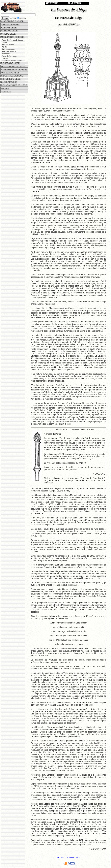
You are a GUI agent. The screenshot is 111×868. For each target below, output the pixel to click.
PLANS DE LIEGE (9, 31)
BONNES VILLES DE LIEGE (14, 85)
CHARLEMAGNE (9, 81)
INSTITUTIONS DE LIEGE (13, 66)
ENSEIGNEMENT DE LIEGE (14, 69)
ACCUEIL (61, 857)
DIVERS (5, 88)
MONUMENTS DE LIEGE (12, 37)
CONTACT (6, 91)
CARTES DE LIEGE (10, 24)
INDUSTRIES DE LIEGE (12, 75)
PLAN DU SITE (73, 857)
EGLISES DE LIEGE (10, 62)
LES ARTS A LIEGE (10, 72)
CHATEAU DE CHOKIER (12, 21)
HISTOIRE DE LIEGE (10, 78)
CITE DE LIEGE (8, 34)
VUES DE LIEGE (8, 28)
